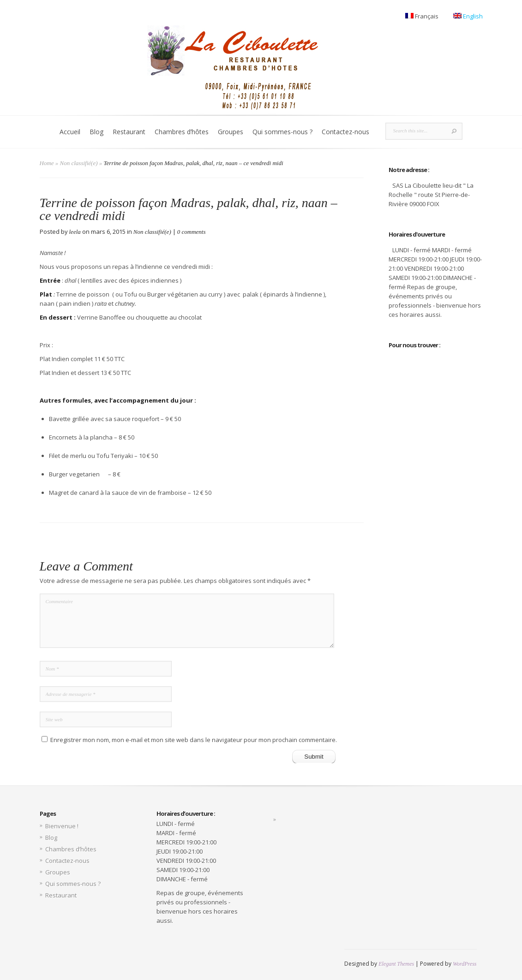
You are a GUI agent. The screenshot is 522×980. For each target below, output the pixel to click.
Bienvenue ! (62, 826)
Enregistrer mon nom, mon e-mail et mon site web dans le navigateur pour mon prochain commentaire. (194, 740)
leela (75, 232)
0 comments (192, 232)
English (468, 16)
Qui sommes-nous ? (282, 132)
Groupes (231, 132)
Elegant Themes (396, 964)
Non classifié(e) (79, 163)
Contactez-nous (345, 132)
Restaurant (129, 132)
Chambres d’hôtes (182, 132)
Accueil (70, 132)
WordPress (465, 964)
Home (47, 163)
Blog (96, 132)
